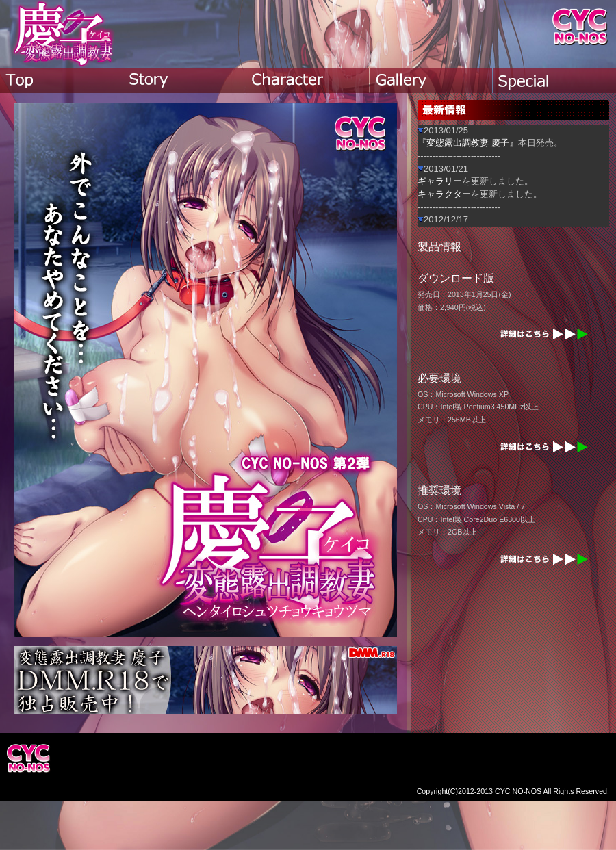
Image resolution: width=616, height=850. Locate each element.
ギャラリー (440, 181)
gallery (431, 81)
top (62, 81)
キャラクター (444, 194)
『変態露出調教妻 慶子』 (468, 143)
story (185, 81)
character (308, 81)
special (554, 81)
